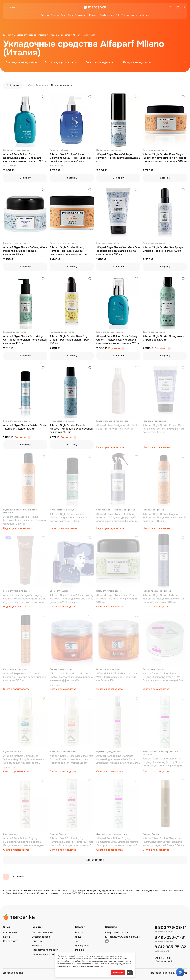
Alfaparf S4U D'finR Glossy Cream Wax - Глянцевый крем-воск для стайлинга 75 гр (117, 677)
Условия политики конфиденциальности (86, 966)
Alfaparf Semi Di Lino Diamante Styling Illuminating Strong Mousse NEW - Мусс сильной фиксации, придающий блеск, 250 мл (163, 762)
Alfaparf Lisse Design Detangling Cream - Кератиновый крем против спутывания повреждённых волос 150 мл (25, 599)
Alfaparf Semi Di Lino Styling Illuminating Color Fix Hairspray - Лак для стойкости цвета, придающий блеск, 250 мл (72, 842)
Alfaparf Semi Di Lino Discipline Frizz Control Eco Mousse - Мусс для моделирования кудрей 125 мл (71, 759)
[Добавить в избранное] (43, 97)
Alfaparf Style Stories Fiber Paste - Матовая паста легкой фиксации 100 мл (117, 599)
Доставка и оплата (42, 932)
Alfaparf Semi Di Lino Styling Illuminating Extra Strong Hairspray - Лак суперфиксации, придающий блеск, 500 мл (118, 842)
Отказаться (118, 973)
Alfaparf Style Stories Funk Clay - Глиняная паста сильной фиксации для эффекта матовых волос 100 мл (165, 158)
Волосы (55, 15)
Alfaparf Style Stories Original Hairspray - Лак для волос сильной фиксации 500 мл (25, 677)
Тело (70, 15)
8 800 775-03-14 (171, 928)
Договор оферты (13, 973)
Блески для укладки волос (22, 62)
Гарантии (37, 941)
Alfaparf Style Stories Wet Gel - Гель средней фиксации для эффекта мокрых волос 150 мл (118, 251)
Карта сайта (10, 941)
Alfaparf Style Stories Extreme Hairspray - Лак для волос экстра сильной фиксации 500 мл (163, 599)
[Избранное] (172, 7)
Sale (118, 15)
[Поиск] (166, 7)
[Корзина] (178, 7)
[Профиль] (184, 7)
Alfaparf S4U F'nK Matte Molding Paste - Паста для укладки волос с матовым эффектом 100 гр (71, 677)
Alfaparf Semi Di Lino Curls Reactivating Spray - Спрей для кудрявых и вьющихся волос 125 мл (25, 158)
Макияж (93, 15)
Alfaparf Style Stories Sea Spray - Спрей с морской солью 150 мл (163, 249)
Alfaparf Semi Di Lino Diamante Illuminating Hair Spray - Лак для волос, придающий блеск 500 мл (163, 842)
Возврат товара (41, 937)
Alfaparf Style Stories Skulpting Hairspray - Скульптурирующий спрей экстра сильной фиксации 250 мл (116, 518)
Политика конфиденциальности (168, 973)
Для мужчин (81, 15)
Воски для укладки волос (101, 62)
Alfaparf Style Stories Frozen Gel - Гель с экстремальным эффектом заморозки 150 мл (163, 429)
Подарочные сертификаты (136, 15)
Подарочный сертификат (46, 954)
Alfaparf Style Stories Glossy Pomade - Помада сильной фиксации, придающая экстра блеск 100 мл (68, 251)
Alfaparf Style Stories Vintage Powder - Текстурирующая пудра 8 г (118, 158)
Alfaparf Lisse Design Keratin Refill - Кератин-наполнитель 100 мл (118, 427)
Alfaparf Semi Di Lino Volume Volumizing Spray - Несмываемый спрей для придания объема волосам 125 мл (70, 158)
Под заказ (114, 348)
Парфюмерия (107, 15)
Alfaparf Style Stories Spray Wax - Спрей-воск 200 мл (163, 338)
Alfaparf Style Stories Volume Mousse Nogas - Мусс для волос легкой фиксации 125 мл (70, 518)
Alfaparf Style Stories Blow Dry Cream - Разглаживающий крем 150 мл (69, 340)
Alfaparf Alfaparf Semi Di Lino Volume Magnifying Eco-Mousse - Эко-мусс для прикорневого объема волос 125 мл (23, 760)
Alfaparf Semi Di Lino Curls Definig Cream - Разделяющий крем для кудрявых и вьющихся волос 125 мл (118, 340)
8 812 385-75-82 (170, 947)
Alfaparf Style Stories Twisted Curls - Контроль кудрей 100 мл (25, 427)
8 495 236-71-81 (170, 937)
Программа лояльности (45, 950)
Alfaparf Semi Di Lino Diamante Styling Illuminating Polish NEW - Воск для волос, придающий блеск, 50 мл (165, 677)
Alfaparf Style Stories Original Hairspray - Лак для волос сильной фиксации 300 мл (164, 518)
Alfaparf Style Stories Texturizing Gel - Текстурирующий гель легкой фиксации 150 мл (25, 340)
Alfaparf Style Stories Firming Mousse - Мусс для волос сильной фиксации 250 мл (24, 520)
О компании (10, 932)
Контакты (37, 946)
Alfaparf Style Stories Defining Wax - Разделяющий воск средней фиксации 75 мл (25, 251)
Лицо (63, 15)
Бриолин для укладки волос (62, 62)
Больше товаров (95, 860)
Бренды (45, 15)
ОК (130, 973)
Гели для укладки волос (138, 62)
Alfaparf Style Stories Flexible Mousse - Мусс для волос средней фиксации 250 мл (71, 429)
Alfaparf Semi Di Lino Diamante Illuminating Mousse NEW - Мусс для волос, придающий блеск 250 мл (117, 760)
